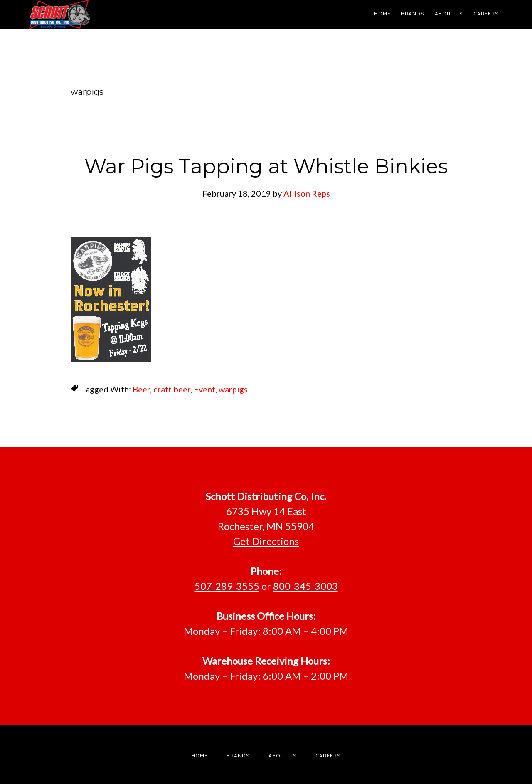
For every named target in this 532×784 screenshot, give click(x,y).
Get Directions (266, 541)
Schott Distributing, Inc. (104, 15)
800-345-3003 (305, 586)
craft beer (172, 389)
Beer (141, 389)
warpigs (233, 389)
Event (204, 389)
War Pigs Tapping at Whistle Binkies (266, 166)
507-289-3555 (227, 586)
